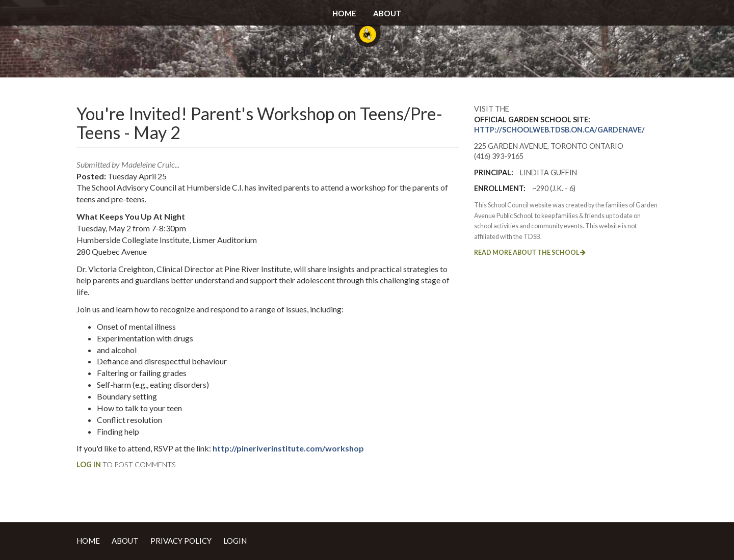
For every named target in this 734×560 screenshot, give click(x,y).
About (387, 13)
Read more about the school (530, 252)
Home (344, 13)
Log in (89, 464)
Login (235, 541)
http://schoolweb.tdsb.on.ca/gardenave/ (559, 130)
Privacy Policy (181, 541)
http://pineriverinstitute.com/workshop (288, 448)
